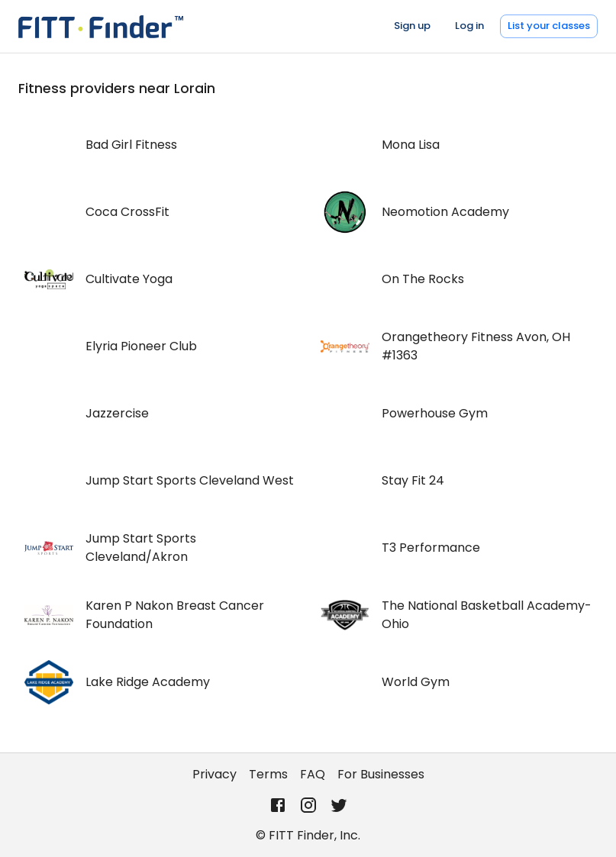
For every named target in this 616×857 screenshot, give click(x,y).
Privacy (214, 774)
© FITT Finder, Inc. (308, 835)
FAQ (313, 774)
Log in (469, 26)
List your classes (549, 26)
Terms (268, 774)
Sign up (412, 26)
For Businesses (381, 774)
